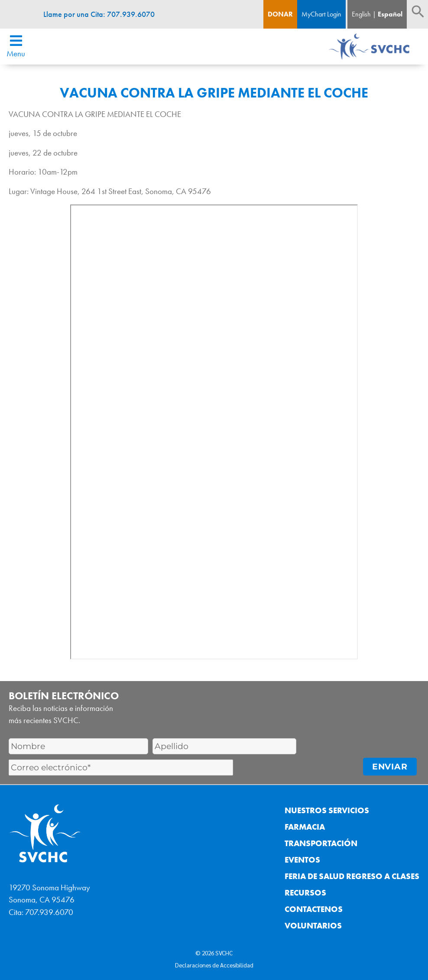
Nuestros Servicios (327, 810)
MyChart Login (321, 14)
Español (390, 14)
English (361, 14)
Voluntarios (313, 926)
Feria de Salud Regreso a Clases (352, 876)
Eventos (302, 860)
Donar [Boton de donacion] (280, 14)
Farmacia (305, 827)
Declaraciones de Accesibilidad (214, 965)
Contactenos (314, 909)
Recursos (305, 893)
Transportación (321, 843)
